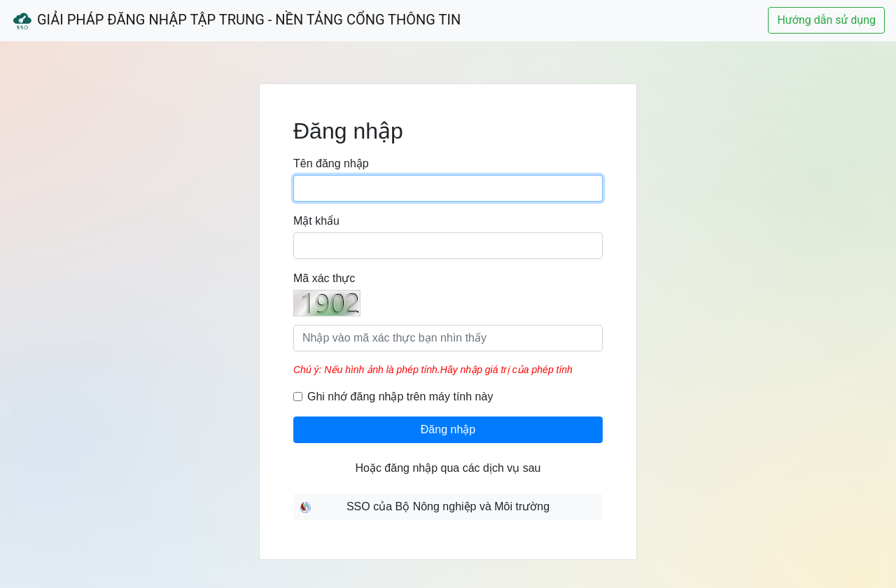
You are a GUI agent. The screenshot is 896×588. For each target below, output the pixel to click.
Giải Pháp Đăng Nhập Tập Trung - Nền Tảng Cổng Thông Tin (236, 21)
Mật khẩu (316, 221)
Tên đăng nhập (331, 163)
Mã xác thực (324, 278)
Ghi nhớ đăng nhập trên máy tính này (400, 397)
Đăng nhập (448, 429)
